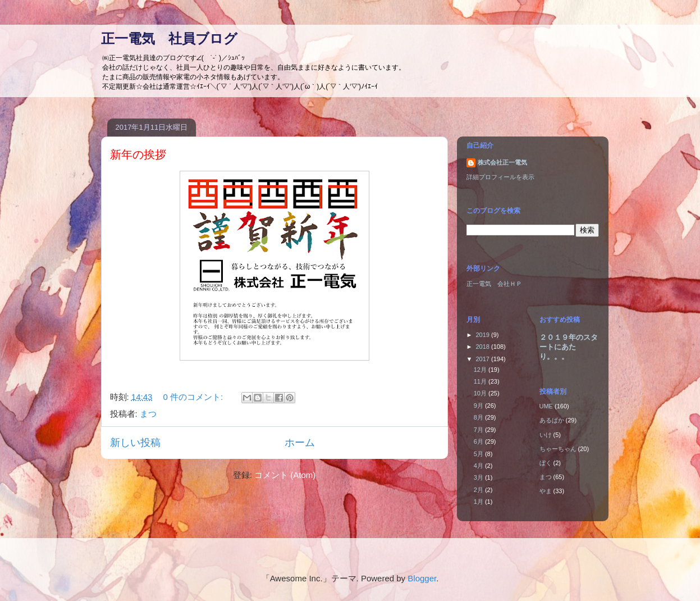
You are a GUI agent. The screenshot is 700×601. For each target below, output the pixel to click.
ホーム (300, 443)
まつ (148, 414)
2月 (479, 490)
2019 (484, 335)
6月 (479, 441)
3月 (479, 477)
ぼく (546, 463)
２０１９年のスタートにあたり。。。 (569, 347)
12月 (481, 370)
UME (546, 406)
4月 (479, 466)
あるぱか (552, 420)
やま (546, 491)
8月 (479, 417)
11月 (481, 381)
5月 (479, 454)
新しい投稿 (135, 443)
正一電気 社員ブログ (169, 38)
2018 (484, 347)
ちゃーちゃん (558, 449)
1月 (479, 502)
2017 (484, 359)
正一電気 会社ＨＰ (494, 284)
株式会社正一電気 (502, 162)
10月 (481, 393)
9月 (479, 406)
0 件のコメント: (195, 397)
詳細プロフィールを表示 (500, 177)
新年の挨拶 (138, 154)
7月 (479, 430)
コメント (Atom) (285, 475)
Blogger (422, 578)
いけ (546, 435)
